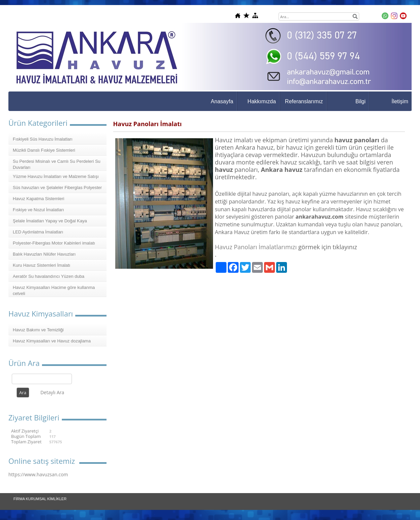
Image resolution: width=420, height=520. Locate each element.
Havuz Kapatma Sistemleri (38, 199)
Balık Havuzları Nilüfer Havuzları (44, 254)
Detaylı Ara (52, 392)
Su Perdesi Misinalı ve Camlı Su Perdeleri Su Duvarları (57, 164)
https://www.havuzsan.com (38, 474)
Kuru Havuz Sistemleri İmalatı (41, 265)
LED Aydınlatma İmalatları (38, 232)
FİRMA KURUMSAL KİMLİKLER (40, 499)
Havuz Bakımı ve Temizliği (38, 330)
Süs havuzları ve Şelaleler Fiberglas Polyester (57, 188)
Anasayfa (222, 101)
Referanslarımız (304, 101)
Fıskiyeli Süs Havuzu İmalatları (43, 139)
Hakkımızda (262, 101)
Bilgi (361, 101)
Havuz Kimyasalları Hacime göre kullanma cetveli (54, 290)
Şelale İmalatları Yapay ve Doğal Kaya (50, 221)
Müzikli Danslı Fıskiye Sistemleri (44, 150)
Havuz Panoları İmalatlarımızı (256, 247)
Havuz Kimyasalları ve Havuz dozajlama (52, 341)
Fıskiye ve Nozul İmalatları (38, 210)
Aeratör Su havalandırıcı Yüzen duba (49, 276)
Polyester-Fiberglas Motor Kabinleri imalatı (54, 243)
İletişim (400, 101)
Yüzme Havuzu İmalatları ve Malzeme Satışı (56, 176)
